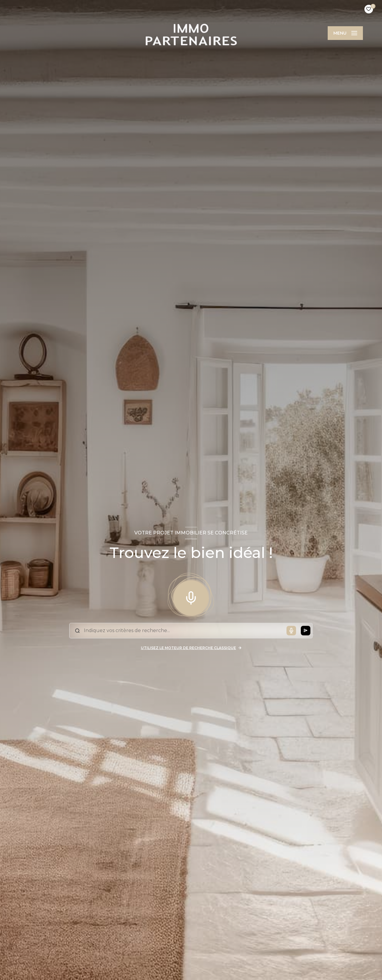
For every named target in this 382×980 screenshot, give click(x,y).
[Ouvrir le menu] (345, 33)
